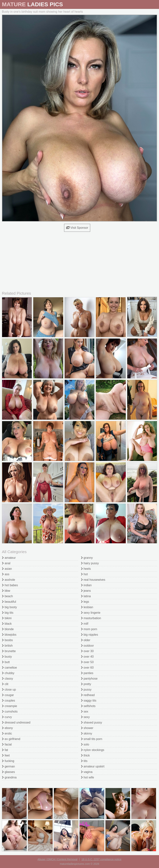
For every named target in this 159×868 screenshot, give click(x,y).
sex (85, 711)
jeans (86, 591)
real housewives (93, 580)
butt (6, 662)
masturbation (91, 618)
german (8, 766)
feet (6, 755)
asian (7, 569)
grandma (9, 777)
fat (5, 750)
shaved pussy (92, 722)
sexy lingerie (91, 613)
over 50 (87, 662)
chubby (8, 673)
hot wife (88, 777)
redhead (88, 695)
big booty (9, 607)
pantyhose (89, 679)
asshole (9, 580)
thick (85, 755)
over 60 (87, 668)
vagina (87, 772)
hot (84, 574)
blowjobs (9, 635)
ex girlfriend (11, 739)
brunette (9, 651)
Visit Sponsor (77, 228)
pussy (86, 690)
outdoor (87, 646)
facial (7, 744)
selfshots (88, 706)
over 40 (87, 657)
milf (85, 624)
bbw (6, 591)
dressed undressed (16, 722)
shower (87, 728)
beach (7, 596)
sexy (85, 717)
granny (87, 558)
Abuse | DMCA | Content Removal (58, 859)
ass (6, 574)
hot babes (10, 585)
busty (7, 657)
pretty (86, 684)
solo (85, 744)
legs (85, 602)
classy (7, 679)
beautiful (9, 602)
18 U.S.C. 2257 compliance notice (102, 859)
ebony (7, 728)
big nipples (90, 635)
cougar (8, 695)
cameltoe (9, 668)
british (7, 646)
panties (87, 673)
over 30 (87, 651)
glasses (8, 772)
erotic (7, 733)
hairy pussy (90, 563)
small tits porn (92, 739)
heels (86, 569)
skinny (87, 733)
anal (6, 563)
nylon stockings (93, 750)
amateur (9, 558)
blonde (8, 629)
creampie (9, 706)
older (86, 640)
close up (9, 690)
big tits (8, 613)
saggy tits (89, 701)
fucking (8, 761)
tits (84, 761)
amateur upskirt (93, 766)
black (7, 624)
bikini (7, 618)
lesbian (87, 607)
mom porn (89, 629)
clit (5, 684)
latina (86, 596)
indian (86, 585)
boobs (7, 640)
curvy (7, 717)
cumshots (10, 711)
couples (9, 701)
